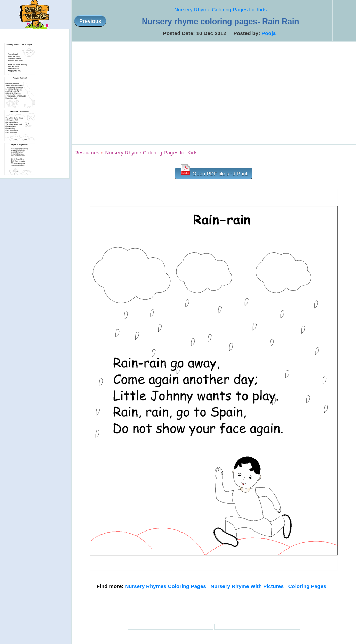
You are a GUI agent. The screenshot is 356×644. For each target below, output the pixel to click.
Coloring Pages (307, 586)
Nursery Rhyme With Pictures (247, 586)
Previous (90, 21)
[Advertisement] (214, 93)
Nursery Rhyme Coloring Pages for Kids (220, 10)
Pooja (269, 33)
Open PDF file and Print (214, 172)
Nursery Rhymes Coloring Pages (165, 586)
